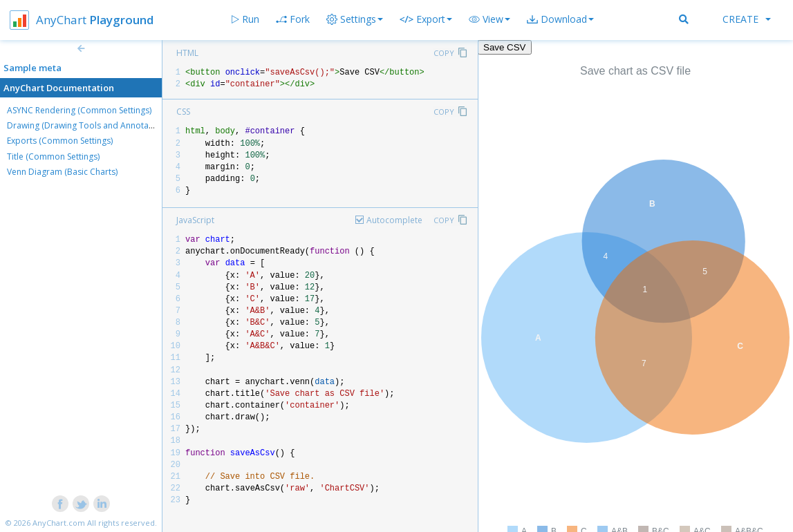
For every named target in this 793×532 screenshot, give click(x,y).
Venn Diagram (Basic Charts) (62, 172)
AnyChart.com (59, 523)
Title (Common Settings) (53, 156)
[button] (489, 19)
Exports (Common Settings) (60, 141)
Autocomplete (394, 220)
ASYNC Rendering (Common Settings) (79, 110)
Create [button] (747, 19)
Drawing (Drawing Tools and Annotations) (88, 125)
